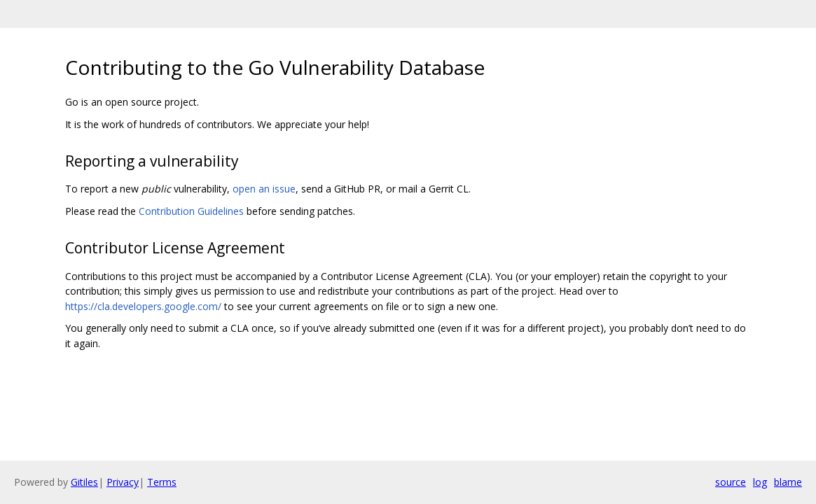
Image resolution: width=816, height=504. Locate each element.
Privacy (123, 482)
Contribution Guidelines (191, 211)
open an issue (264, 189)
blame (788, 482)
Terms (162, 482)
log (760, 482)
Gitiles (84, 482)
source (731, 482)
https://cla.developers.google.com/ (143, 306)
